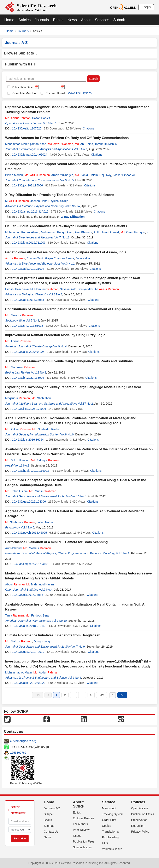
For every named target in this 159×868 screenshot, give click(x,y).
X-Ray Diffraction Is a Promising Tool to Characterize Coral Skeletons (60, 195)
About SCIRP (79, 804)
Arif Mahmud (13, 548)
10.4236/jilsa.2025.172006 (29, 409)
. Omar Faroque (133, 232)
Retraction (138, 826)
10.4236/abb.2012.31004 (28, 269)
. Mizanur (19, 315)
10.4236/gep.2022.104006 (29, 502)
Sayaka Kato (68, 289)
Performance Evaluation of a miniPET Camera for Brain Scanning (56, 542)
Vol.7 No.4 (46, 590)
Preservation (139, 820)
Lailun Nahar (45, 522)
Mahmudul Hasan (40, 584)
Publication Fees (84, 841)
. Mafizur (19, 641)
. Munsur (43, 491)
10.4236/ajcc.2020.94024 (28, 352)
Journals (42, 20)
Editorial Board (55, 93)
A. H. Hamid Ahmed (106, 232)
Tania (14, 615)
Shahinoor (20, 522)
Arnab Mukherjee (62, 175)
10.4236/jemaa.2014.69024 (30, 155)
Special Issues (82, 847)
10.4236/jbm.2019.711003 (29, 243)
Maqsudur (17, 398)
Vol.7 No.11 (62, 237)
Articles (25, 20)
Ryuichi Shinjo (59, 201)
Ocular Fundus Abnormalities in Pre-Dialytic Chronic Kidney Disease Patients (66, 226)
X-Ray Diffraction (73, 217)
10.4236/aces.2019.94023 (29, 683)
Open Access (140, 808)
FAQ (105, 843)
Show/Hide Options (79, 93)
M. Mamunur (44, 289)
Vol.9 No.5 (67, 180)
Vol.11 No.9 (22, 465)
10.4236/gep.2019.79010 (28, 652)
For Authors (80, 824)
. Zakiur (18, 429)
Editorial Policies (84, 818)
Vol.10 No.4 (79, 496)
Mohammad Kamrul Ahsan (22, 232)
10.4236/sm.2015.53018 (28, 326)
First (38, 695)
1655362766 (18, 753)
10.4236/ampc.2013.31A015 (30, 212)
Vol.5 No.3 (32, 320)
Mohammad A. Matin (18, 672)
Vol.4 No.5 (27, 527)
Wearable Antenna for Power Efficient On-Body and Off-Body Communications (67, 138)
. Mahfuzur (20, 367)
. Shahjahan (41, 398)
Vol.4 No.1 (123, 553)
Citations (88, 128)
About (86, 20)
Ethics (77, 812)
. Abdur (46, 672)
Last (101, 695)
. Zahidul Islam (86, 175)
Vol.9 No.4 (60, 346)
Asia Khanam (83, 232)
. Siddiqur (45, 460)
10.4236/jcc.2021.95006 (27, 185)
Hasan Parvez (41, 118)
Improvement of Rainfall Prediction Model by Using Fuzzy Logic (55, 335)
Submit (119, 20)
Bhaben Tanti (35, 258)
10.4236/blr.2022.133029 (28, 378)
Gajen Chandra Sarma (60, 258)
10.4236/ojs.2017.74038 (28, 595)
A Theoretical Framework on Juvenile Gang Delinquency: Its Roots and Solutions (69, 361)
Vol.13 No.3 (39, 372)
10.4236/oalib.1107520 (27, 128)
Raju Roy (105, 175)
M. (17, 201)
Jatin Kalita (83, 258)
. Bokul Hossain (17, 460)
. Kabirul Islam (16, 491)
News (72, 20)
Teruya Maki (86, 289)
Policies (138, 802)
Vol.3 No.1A (72, 206)
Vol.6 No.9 (80, 149)
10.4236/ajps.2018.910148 (29, 626)
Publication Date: (22, 87)
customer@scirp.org (23, 741)
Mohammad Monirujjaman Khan (26, 144)
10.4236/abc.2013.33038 (28, 300)
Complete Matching (25, 93)
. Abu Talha (84, 144)
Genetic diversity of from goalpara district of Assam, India (66, 252)
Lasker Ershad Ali (124, 175)
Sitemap (49, 826)
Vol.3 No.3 (56, 294)
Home (9, 20)
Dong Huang (42, 641)
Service (109, 802)
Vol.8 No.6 (50, 123)
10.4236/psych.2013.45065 (30, 533)
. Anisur (18, 341)
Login (146, 7)
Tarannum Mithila (106, 144)
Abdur (15, 584)
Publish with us (20, 64)
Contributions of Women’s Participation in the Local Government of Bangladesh (68, 309)
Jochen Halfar (39, 201)
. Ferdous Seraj (37, 615)
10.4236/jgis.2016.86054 (28, 440)
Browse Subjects (21, 53)
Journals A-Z (52, 808)
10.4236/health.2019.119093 (30, 471)
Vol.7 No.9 (78, 647)
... (82, 695)
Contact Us (51, 832)
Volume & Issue (112, 849)
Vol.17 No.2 (85, 404)
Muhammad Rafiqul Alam (57, 232)
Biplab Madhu (14, 175)
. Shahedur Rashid (46, 429)
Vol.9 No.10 (59, 621)
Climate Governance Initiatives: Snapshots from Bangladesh (53, 635)
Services (102, 20)
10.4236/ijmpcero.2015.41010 (31, 564)
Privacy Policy (140, 832)
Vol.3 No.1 (68, 264)
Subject (49, 814)
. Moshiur (37, 548)
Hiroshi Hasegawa (17, 289)
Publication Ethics (143, 814)
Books (58, 20)
